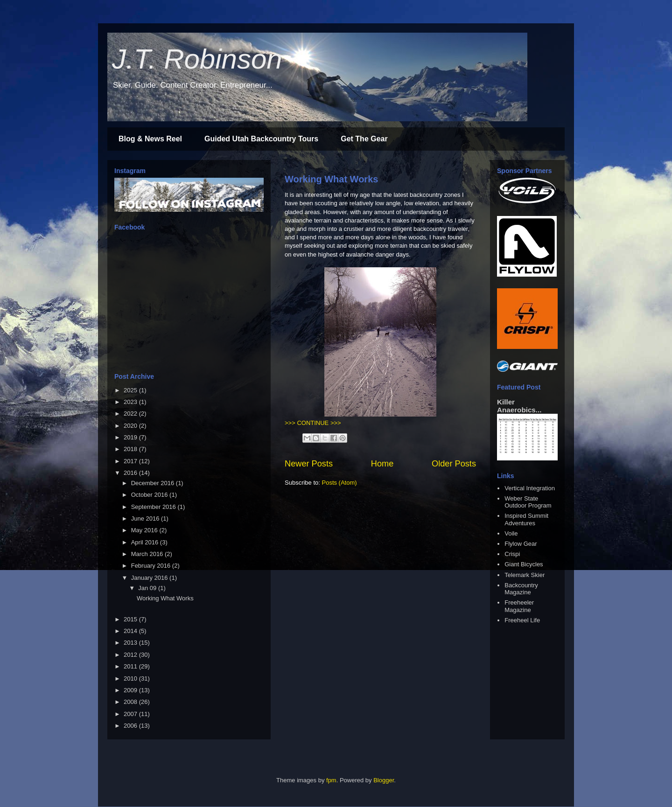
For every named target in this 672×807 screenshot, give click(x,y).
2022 (131, 414)
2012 (131, 655)
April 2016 (146, 542)
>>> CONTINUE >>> (313, 423)
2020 (131, 426)
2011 (131, 666)
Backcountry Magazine (521, 589)
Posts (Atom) (339, 483)
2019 (131, 437)
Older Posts (454, 464)
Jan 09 (148, 588)
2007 (131, 714)
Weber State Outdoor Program (528, 502)
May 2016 (145, 530)
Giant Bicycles (524, 564)
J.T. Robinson (197, 59)
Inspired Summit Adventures (526, 519)
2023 (131, 402)
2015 (131, 619)
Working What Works (331, 179)
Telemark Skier (525, 575)
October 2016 (150, 495)
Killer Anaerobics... (519, 406)
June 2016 (146, 518)
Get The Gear (364, 139)
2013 (131, 643)
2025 (131, 390)
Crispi (512, 554)
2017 (131, 461)
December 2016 (154, 483)
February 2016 (152, 566)
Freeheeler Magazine (519, 606)
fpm (331, 780)
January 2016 (150, 578)
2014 (131, 631)
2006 (131, 726)
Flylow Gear (521, 544)
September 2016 (154, 507)
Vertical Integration (530, 488)
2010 (131, 678)
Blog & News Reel (150, 139)
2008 (131, 702)
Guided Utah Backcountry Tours (261, 139)
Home (382, 464)
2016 (131, 473)
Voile (511, 533)
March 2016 (148, 554)
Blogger (384, 780)
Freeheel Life (522, 620)
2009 (131, 690)
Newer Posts (309, 464)
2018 (131, 449)
